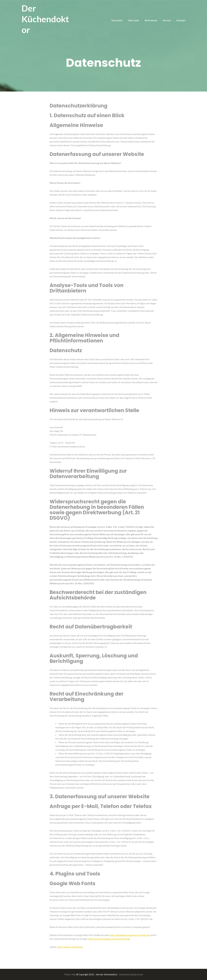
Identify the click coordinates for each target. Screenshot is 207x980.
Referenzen (151, 20)
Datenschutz (125, 974)
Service (167, 20)
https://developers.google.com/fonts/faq (130, 935)
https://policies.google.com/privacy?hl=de (109, 939)
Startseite (117, 20)
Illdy (73, 974)
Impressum (138, 974)
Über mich (134, 20)
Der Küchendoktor (45, 19)
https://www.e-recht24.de (70, 947)
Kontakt (181, 20)
